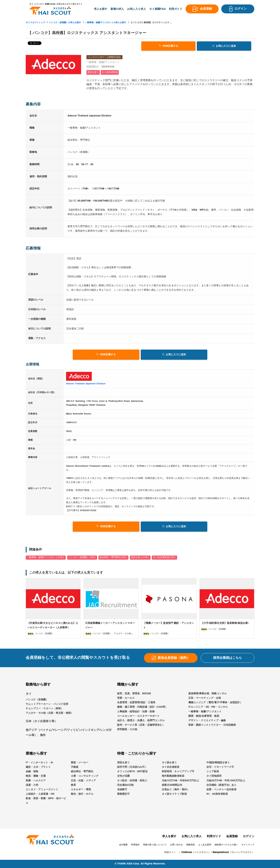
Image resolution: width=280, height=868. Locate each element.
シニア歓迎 (213, 772)
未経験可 (122, 790)
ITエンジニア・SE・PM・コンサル (208, 707)
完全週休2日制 (125, 785)
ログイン (249, 836)
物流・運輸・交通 (36, 776)
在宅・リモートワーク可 (220, 767)
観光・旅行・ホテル (82, 794)
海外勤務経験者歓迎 (173, 776)
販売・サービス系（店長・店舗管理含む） (141, 725)
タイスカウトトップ (35, 23)
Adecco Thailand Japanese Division (86, 384)
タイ (29, 694)
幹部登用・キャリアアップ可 (178, 772)
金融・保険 (32, 772)
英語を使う (123, 763)
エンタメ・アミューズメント (42, 790)
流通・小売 (32, 785)
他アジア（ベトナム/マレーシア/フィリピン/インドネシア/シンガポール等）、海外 (69, 733)
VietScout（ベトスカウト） (196, 852)
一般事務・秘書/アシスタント (205, 712)
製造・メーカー (80, 763)
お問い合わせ (176, 845)
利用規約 (135, 845)
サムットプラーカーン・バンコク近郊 (47, 704)
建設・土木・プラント (38, 767)
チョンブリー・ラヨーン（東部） (44, 709)
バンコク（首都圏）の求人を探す (65, 23)
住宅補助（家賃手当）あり (221, 785)
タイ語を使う (169, 763)
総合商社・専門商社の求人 (113, 557)
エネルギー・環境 (81, 790)
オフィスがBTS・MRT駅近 (132, 772)
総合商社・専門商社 (82, 772)
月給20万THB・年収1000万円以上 (226, 781)
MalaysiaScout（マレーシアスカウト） (233, 852)
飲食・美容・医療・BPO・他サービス (46, 801)
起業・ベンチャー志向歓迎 (221, 790)
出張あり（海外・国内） (176, 790)
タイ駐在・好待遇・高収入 (132, 781)
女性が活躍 (123, 776)
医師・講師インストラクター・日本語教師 (212, 725)
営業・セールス (126, 698)
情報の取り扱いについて (155, 845)
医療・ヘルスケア (36, 781)
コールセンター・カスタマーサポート (138, 716)
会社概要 (123, 845)
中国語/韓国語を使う (218, 763)
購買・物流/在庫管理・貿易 (204, 716)
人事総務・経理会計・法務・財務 (136, 712)
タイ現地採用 (214, 776)
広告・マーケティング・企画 (205, 698)
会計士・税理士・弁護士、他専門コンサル (141, 721)
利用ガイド (214, 836)
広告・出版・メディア (83, 781)
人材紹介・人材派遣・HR (40, 794)
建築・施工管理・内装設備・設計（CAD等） (142, 707)
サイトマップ (248, 845)
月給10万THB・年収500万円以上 (180, 781)
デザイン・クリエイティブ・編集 (207, 721)
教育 (73, 785)
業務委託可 (123, 794)
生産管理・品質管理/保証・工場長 (136, 702)
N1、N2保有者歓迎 (217, 794)
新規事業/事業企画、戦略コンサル (207, 694)
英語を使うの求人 (140, 557)
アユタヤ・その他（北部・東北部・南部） (49, 713)
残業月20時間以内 (172, 785)
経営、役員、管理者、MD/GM (134, 694)
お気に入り (224, 46)
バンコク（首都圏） (37, 700)
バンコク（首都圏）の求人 (82, 557)
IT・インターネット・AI (39, 763)
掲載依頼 (191, 845)
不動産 (75, 767)
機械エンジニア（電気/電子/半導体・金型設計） (215, 702)
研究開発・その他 (127, 730)
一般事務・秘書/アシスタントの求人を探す (106, 23)
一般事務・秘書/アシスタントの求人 (46, 557)
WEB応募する (168, 46)
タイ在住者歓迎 (171, 767)
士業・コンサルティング (85, 776)
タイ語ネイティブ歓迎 (174, 794)
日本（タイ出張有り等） (41, 722)
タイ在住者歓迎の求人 (164, 557)
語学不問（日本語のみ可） (132, 767)
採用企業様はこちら (227, 658)
